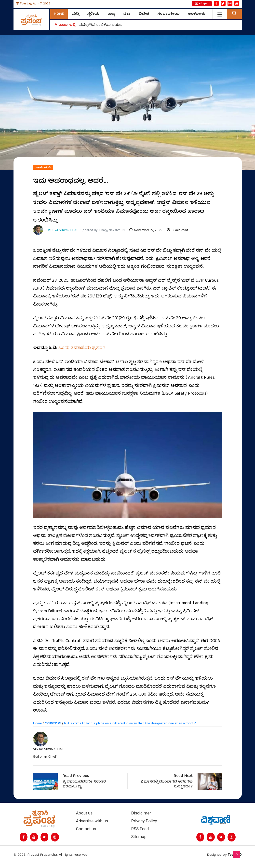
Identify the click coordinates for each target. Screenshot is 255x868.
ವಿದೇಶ (144, 14)
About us (84, 813)
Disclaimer (141, 813)
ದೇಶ (127, 14)
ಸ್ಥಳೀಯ (93, 14)
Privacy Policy (144, 821)
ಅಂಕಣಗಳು (197, 14)
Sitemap (139, 837)
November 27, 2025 (146, 230)
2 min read (177, 230)
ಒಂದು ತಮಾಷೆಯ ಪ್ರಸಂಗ (82, 348)
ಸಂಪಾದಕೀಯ (168, 14)
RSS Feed (140, 829)
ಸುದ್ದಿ (75, 14)
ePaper (202, 4)
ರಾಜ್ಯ (111, 14)
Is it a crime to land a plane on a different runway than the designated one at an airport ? (130, 724)
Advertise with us (92, 821)
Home (59, 14)
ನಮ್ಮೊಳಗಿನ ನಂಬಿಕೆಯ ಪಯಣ (101, 25)
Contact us (86, 829)
